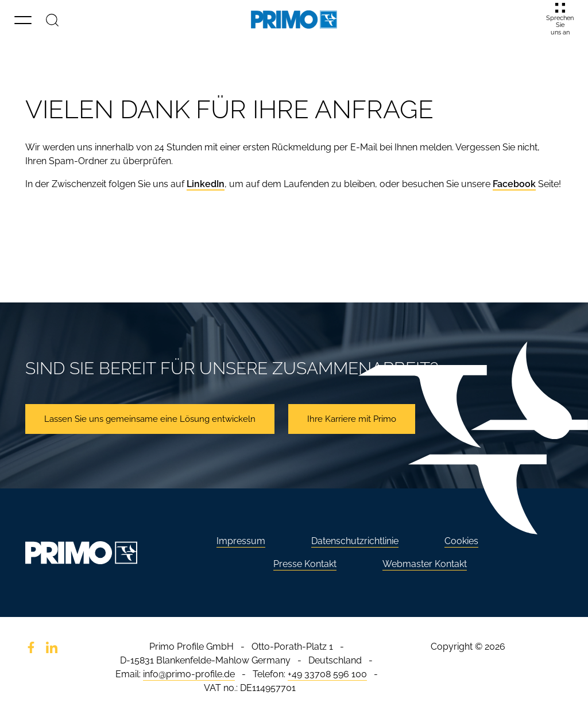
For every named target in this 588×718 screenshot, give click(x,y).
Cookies (461, 541)
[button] (23, 20)
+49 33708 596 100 (327, 674)
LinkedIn (206, 184)
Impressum (241, 541)
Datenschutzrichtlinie (355, 541)
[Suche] (52, 20)
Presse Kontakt (305, 564)
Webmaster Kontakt (425, 564)
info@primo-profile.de (189, 674)
